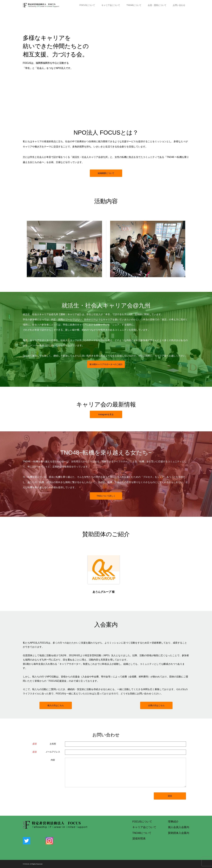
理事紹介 (173, 822)
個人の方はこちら (56, 705)
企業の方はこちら (156, 705)
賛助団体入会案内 (179, 833)
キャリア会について (111, 5)
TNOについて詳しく (106, 496)
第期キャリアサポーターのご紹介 (106, 364)
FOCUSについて (87, 5)
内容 (53, 760)
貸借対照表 (139, 839)
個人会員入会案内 (179, 827)
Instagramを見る (106, 414)
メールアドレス (53, 752)
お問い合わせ (179, 5)
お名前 (53, 744)
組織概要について (106, 173)
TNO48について (134, 5)
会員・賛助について (157, 5)
